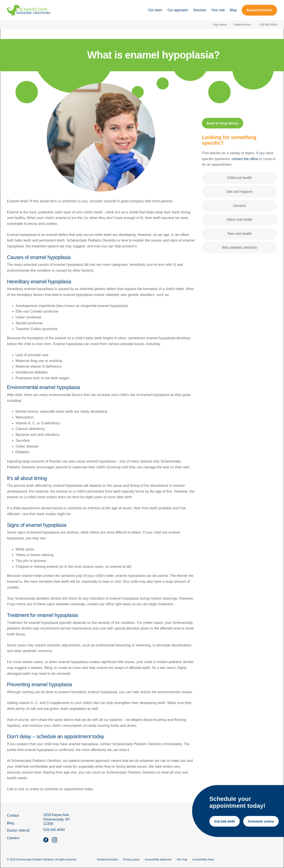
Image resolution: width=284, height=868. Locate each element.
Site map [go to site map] (182, 860)
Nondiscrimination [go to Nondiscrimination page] (108, 860)
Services (200, 10)
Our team (155, 10)
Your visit (218, 10)
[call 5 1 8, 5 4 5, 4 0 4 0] (267, 25)
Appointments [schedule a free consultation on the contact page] (259, 10)
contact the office (245, 159)
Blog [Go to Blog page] (233, 10)
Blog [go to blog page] (10, 823)
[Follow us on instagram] (55, 840)
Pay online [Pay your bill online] (220, 25)
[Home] (29, 10)
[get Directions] (57, 819)
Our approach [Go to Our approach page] (178, 10)
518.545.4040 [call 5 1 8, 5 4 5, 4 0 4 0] (259, 822)
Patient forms (242, 25)
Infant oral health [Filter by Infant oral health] (239, 220)
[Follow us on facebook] (46, 840)
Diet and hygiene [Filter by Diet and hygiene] (239, 192)
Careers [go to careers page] (13, 838)
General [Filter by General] (239, 206)
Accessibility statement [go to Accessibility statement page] (158, 860)
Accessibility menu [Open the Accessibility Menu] (203, 860)
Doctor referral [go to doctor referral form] (18, 830)
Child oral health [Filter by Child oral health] (240, 178)
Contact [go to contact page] (13, 815)
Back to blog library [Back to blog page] (223, 123)
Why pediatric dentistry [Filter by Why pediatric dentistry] (239, 247)
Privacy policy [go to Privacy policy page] (131, 860)
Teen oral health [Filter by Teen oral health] (239, 234)
